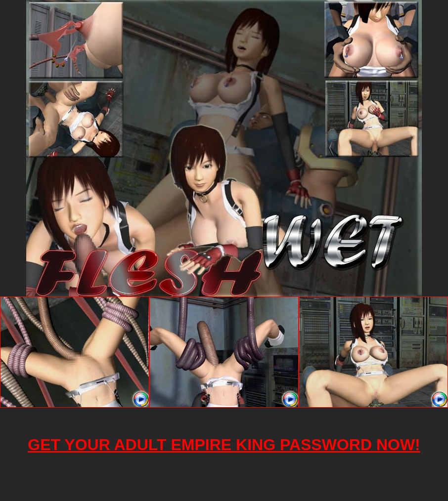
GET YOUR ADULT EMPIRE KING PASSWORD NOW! (224, 445)
